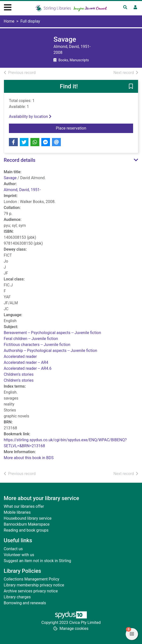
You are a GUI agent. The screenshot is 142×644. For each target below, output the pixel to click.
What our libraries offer (24, 506)
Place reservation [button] (80, 128)
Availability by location (30, 117)
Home (9, 21)
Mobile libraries (17, 512)
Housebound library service (28, 518)
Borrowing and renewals (25, 603)
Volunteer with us (19, 555)
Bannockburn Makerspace (27, 524)
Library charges (17, 597)
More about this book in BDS (29, 458)
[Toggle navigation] (8, 7)
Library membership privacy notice (34, 585)
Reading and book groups (26, 530)
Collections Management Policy (32, 579)
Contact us (13, 549)
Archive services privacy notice (31, 591)
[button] (131, 87)
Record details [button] (20, 160)
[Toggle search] (125, 7)
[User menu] (135, 7)
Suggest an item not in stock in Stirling (37, 561)
